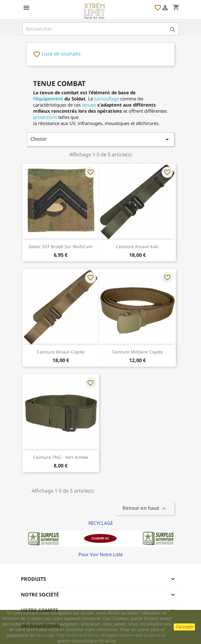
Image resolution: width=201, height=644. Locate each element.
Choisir (101, 139)
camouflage (107, 99)
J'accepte (184, 627)
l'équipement (48, 99)
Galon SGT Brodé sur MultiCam (61, 246)
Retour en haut (145, 509)
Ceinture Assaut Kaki (137, 246)
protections (45, 117)
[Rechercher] (101, 29)
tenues (89, 105)
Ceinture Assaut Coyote (61, 352)
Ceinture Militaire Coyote (137, 352)
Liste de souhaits (57, 54)
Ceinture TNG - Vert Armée (61, 457)
